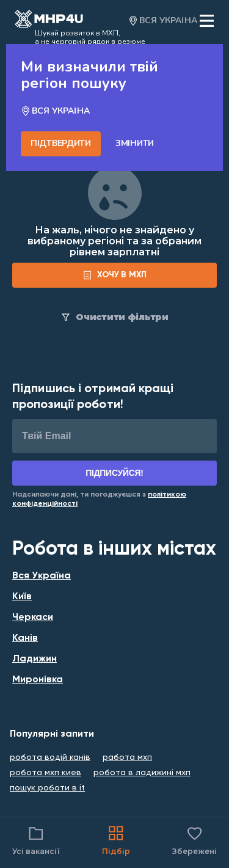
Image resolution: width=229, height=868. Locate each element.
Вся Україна (42, 576)
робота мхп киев (45, 773)
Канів (25, 638)
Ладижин (35, 659)
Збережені (194, 840)
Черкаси (33, 618)
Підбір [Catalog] (116, 840)
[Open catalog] (49, 21)
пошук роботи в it (47, 788)
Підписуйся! (114, 473)
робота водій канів (50, 757)
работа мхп (127, 757)
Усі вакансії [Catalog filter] (36, 840)
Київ (22, 597)
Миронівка (38, 680)
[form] (114, 275)
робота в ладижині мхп (142, 773)
